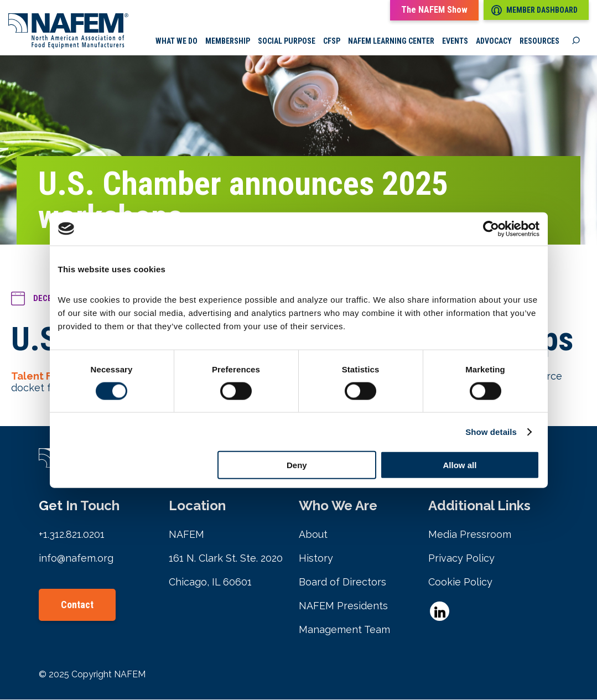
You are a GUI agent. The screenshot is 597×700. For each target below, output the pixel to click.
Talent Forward (49, 377)
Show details (491, 431)
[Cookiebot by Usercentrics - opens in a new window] (491, 229)
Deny (297, 465)
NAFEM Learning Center (391, 42)
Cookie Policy (460, 582)
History (316, 559)
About (313, 535)
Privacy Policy (461, 559)
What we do (176, 42)
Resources (539, 42)
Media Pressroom (470, 535)
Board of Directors (342, 582)
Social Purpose (287, 42)
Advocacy (494, 42)
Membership (228, 42)
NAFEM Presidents (343, 606)
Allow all (460, 465)
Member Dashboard (534, 10)
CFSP (332, 42)
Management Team (344, 630)
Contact (77, 605)
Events (455, 42)
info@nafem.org (76, 559)
